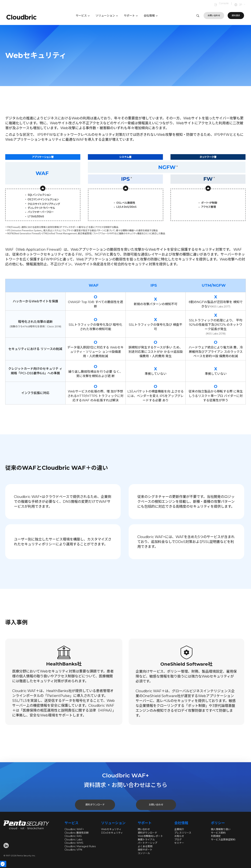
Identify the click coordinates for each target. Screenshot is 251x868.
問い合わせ (144, 829)
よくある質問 (145, 846)
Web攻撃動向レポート (150, 836)
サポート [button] (131, 16)
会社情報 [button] (151, 16)
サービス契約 (218, 833)
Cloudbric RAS (73, 836)
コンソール (144, 853)
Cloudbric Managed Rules (80, 846)
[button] (242, 5)
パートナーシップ (147, 843)
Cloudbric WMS (74, 843)
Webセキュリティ (111, 829)
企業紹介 (179, 829)
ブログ (178, 840)
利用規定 (216, 836)
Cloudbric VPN (73, 850)
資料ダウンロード (147, 833)
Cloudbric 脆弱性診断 (77, 833)
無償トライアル (146, 840)
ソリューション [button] (107, 16)
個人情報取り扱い (221, 829)
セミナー (179, 843)
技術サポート (145, 850)
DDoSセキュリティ (112, 833)
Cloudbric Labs (73, 840)
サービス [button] (83, 16)
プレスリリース (183, 833)
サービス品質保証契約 (223, 840)
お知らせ (179, 836)
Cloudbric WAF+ (74, 829)
